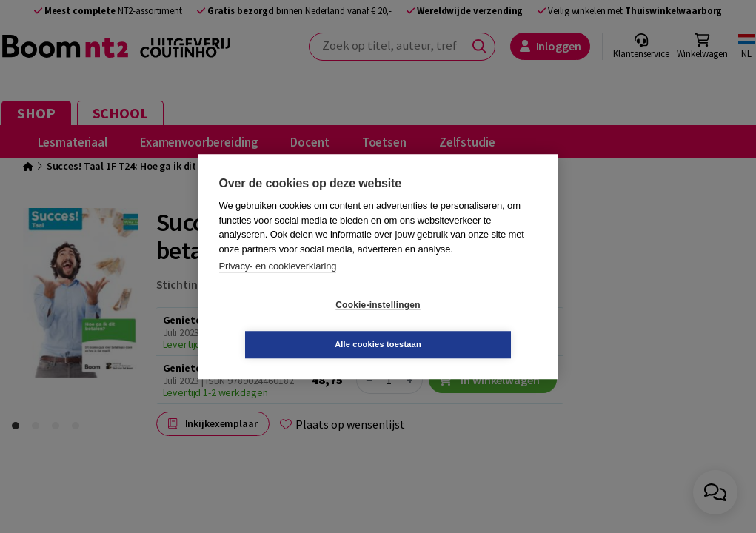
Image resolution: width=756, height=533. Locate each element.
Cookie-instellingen (290, 325)
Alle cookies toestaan (466, 324)
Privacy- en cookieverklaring (278, 286)
